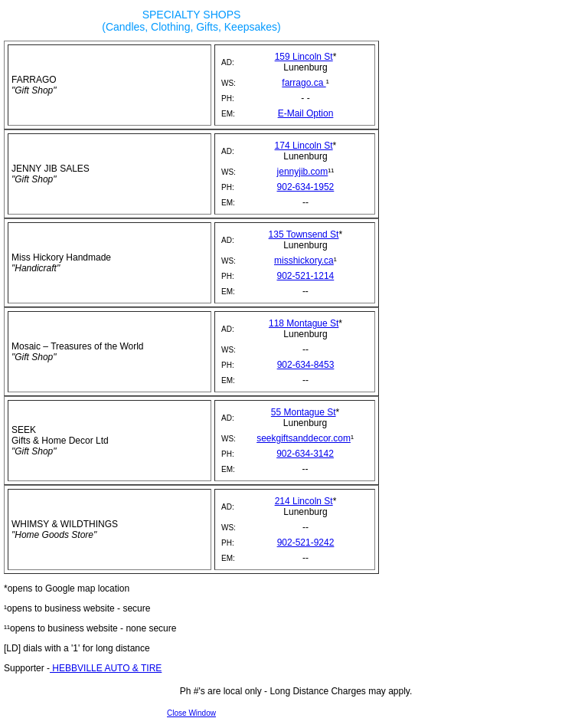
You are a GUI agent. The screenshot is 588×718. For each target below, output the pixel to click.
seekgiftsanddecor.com (304, 438)
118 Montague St (304, 323)
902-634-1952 (306, 187)
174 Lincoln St (304, 146)
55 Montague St (304, 412)
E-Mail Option (306, 113)
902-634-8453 (306, 365)
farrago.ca (304, 83)
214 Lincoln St (304, 501)
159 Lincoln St (304, 57)
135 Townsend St (304, 234)
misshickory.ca (304, 261)
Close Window (191, 713)
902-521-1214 (306, 276)
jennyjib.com (303, 172)
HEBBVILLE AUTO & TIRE (106, 668)
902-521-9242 (306, 543)
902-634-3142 (305, 454)
